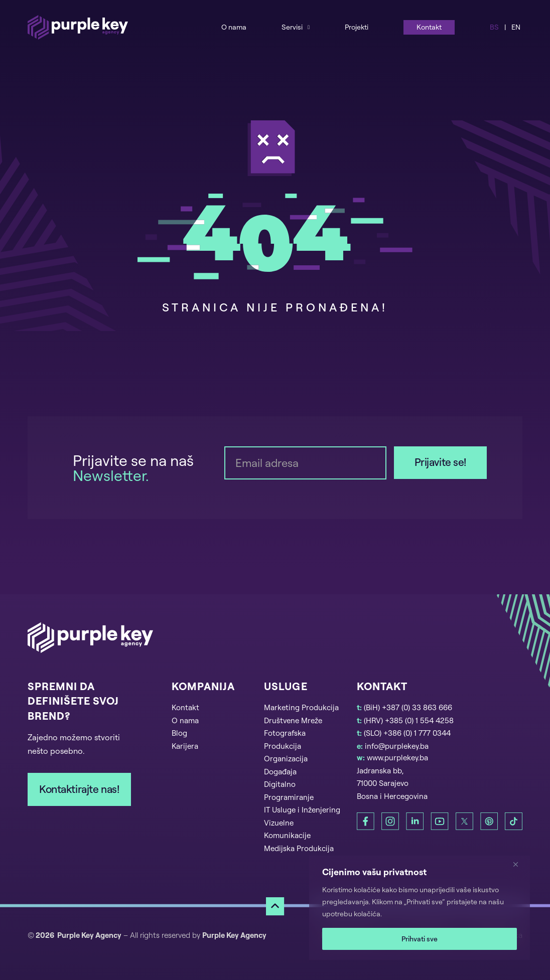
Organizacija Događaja (286, 765)
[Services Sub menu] (309, 27)
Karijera (185, 746)
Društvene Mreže (293, 720)
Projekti (357, 27)
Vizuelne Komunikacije (287, 829)
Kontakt (429, 27)
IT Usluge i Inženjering (302, 810)
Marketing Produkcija (301, 707)
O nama (234, 27)
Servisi (292, 27)
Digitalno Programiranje (289, 791)
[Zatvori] (519, 864)
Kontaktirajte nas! (79, 789)
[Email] (305, 463)
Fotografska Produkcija (285, 740)
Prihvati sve (420, 939)
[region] (420, 908)
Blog (179, 733)
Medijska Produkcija (299, 848)
